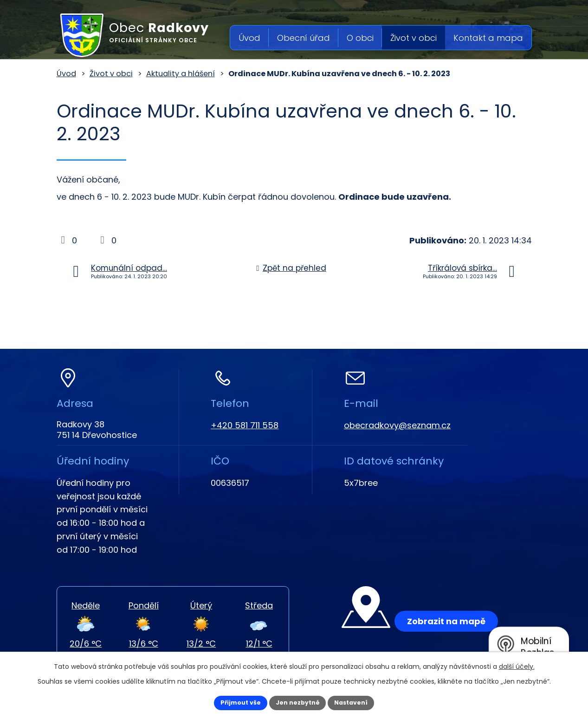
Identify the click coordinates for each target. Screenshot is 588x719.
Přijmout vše (230, 702)
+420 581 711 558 (245, 425)
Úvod (249, 38)
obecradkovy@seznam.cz (397, 425)
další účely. (517, 665)
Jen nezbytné (298, 702)
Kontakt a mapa (488, 38)
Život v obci (414, 38)
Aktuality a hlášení (181, 74)
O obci (360, 38)
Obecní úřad (304, 38)
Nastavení (362, 702)
